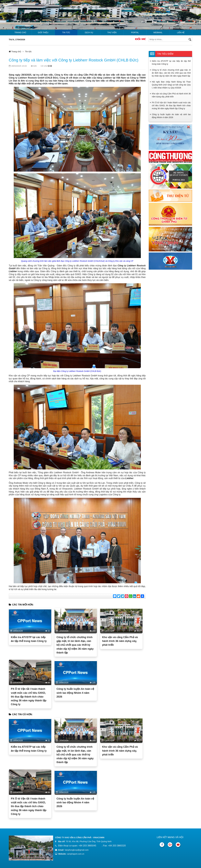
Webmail (158, 32)
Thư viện (112, 32)
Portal (135, 32)
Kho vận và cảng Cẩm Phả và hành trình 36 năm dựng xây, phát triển (120, 641)
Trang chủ (20, 32)
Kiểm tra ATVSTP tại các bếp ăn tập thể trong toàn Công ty (29, 639)
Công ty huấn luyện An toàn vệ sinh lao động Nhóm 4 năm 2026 (75, 693)
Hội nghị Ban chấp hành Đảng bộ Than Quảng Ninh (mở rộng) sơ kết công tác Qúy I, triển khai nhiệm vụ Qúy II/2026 (171, 85)
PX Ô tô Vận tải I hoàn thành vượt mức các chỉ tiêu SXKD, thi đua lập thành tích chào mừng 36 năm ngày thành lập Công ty (29, 697)
